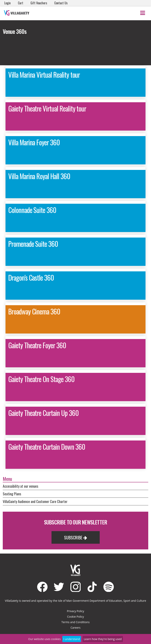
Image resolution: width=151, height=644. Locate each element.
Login (7, 3)
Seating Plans (12, 494)
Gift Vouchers (39, 3)
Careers (75, 628)
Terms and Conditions (75, 622)
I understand (72, 639)
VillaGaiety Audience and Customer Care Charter (35, 501)
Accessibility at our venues (20, 486)
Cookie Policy (75, 617)
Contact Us (61, 3)
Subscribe (76, 537)
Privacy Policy (75, 611)
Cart (21, 3)
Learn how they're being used (103, 639)
